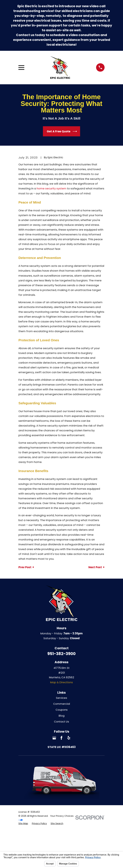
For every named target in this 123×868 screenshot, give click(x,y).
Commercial (62, 704)
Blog (62, 716)
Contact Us (61, 722)
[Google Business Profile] (54, 738)
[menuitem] (23, 824)
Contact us (25, 35)
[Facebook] (61, 738)
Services (61, 698)
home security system (51, 188)
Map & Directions (61, 682)
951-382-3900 (61, 654)
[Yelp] (69, 738)
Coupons (62, 710)
